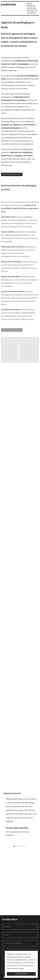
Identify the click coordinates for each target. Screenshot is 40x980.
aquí (22, 969)
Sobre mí (31, 6)
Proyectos (32, 11)
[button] (14, 846)
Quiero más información (12, 174)
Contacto (31, 13)
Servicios (31, 8)
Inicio (29, 4)
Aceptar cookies (21, 974)
